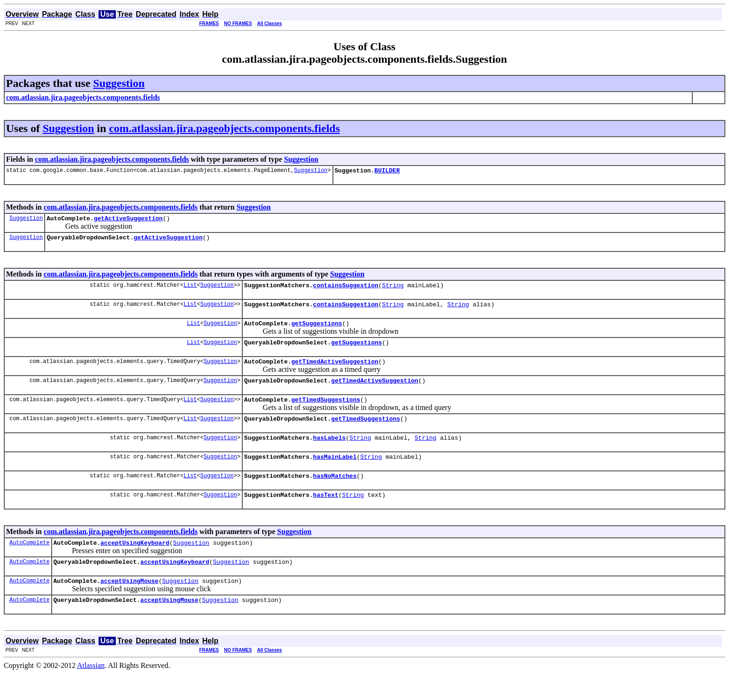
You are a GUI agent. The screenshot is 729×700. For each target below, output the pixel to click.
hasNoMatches (335, 495)
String (393, 291)
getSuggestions (316, 331)
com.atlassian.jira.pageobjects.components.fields (224, 128)
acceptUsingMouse (129, 606)
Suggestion (119, 83)
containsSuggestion (345, 291)
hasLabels (329, 454)
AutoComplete (29, 565)
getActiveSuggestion (128, 221)
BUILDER (387, 172)
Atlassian (91, 692)
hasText (326, 515)
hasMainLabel (335, 475)
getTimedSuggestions (325, 413)
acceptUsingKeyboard (135, 565)
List (190, 290)
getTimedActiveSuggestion (335, 372)
